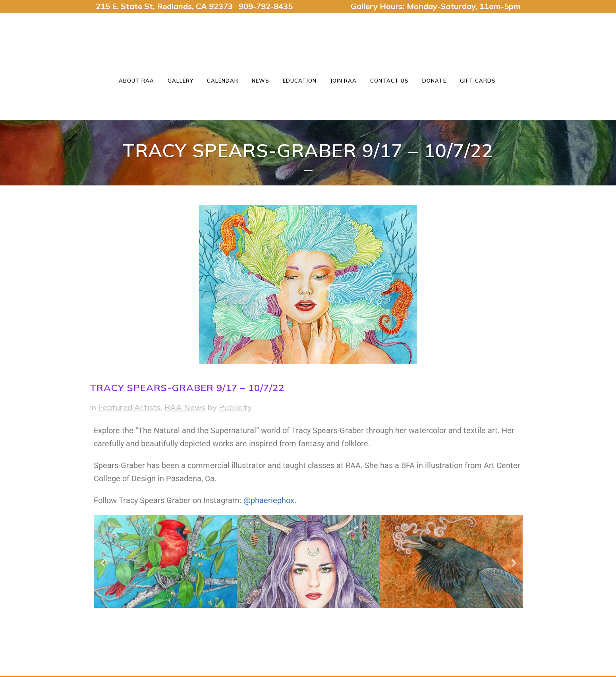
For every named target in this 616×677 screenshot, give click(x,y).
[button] (103, 563)
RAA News (185, 407)
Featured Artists (129, 407)
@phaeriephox (269, 500)
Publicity (235, 407)
